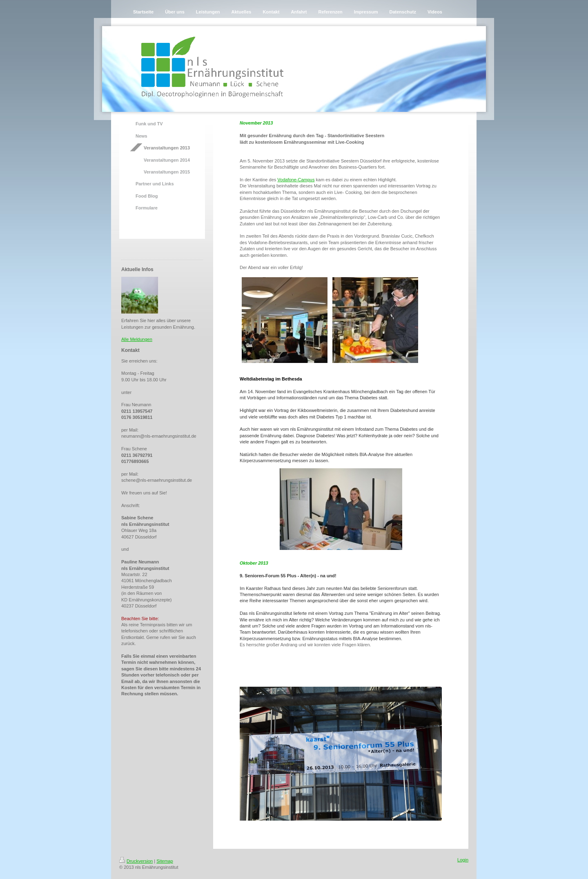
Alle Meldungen (137, 339)
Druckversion (136, 861)
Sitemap (165, 861)
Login (463, 860)
